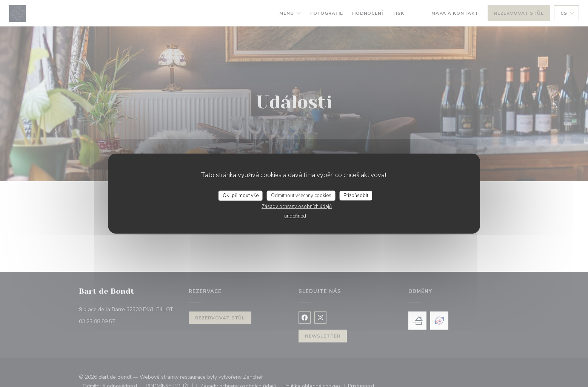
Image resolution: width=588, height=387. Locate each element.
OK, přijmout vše (241, 195)
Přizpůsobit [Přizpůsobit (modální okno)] (356, 195)
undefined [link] (295, 216)
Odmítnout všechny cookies (301, 195)
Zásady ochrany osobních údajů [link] (297, 207)
